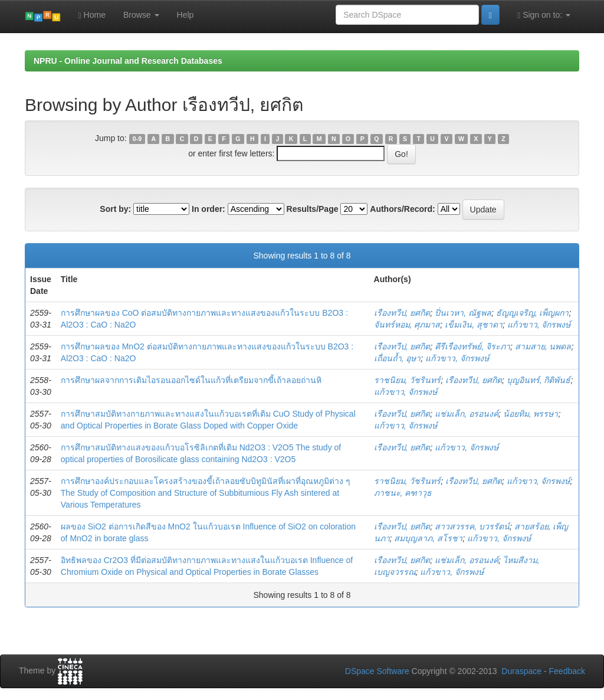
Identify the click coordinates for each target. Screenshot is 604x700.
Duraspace (521, 671)
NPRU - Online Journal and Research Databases (128, 61)
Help (186, 15)
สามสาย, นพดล (543, 346)
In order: (209, 209)
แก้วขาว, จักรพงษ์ (539, 325)
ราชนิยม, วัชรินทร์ (408, 380)
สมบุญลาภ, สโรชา (428, 538)
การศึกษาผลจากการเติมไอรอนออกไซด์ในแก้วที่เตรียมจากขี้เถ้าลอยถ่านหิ (191, 380)
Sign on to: (544, 15)
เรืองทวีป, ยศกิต (402, 313)
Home (92, 15)
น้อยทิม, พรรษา (531, 414)
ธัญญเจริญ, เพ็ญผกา (533, 313)
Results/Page (313, 209)
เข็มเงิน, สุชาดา (474, 325)
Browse (141, 15)
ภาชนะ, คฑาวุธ (403, 493)
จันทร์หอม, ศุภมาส (407, 325)
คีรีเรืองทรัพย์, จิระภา (472, 346)
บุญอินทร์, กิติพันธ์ (539, 380)
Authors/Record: (402, 209)
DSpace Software (377, 671)
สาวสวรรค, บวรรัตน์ (472, 526)
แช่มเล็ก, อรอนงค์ (467, 414)
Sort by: (115, 209)
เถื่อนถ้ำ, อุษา (398, 358)
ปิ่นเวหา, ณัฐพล (463, 313)
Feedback (567, 671)
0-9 (137, 139)
